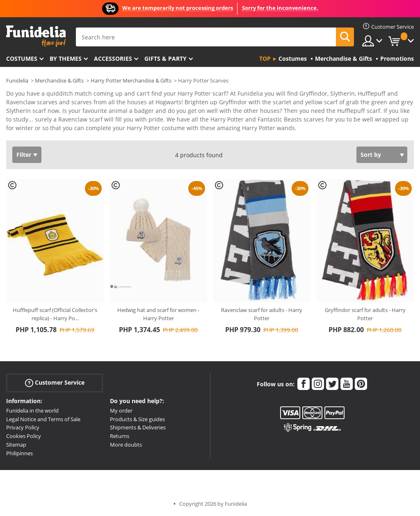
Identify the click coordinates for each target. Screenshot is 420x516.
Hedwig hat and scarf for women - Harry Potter (158, 314)
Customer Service (55, 383)
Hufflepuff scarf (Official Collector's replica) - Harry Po (55, 314)
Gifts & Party (165, 58)
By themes (66, 58)
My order (121, 411)
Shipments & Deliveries (138, 427)
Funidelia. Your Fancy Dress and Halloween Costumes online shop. (36, 36)
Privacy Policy (23, 427)
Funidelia (17, 80)
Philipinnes (19, 453)
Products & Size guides (137, 419)
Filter (24, 155)
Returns (120, 436)
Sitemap (16, 445)
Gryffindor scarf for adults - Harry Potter (365, 314)
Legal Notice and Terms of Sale (43, 419)
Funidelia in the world (32, 411)
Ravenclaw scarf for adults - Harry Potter (262, 314)
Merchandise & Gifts (59, 80)
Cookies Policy (24, 436)
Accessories (113, 58)
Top (265, 58)
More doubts (126, 445)
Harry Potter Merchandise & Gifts (131, 80)
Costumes (22, 58)
